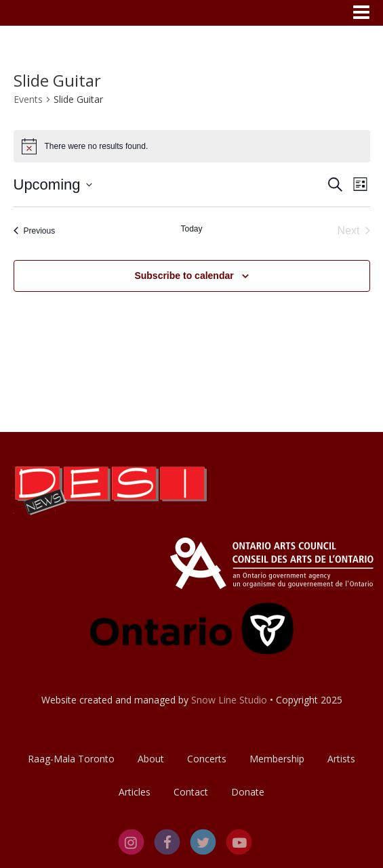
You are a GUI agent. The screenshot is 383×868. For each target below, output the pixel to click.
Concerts (207, 759)
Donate (248, 792)
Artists (341, 759)
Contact (191, 792)
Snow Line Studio (229, 700)
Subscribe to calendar (184, 276)
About (151, 759)
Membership (277, 759)
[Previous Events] (35, 231)
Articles (135, 792)
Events (28, 99)
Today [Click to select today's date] (191, 229)
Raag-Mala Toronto (71, 759)
